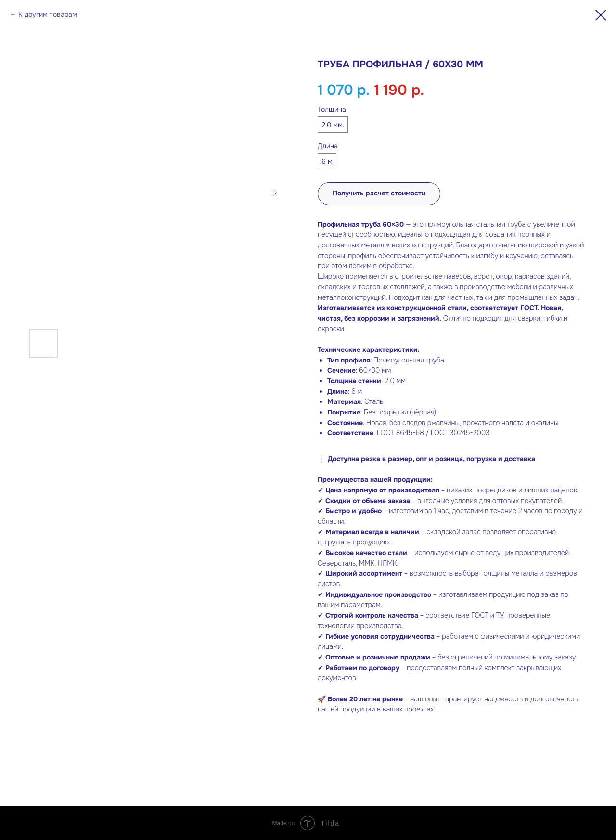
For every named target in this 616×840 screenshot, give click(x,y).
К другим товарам (48, 14)
